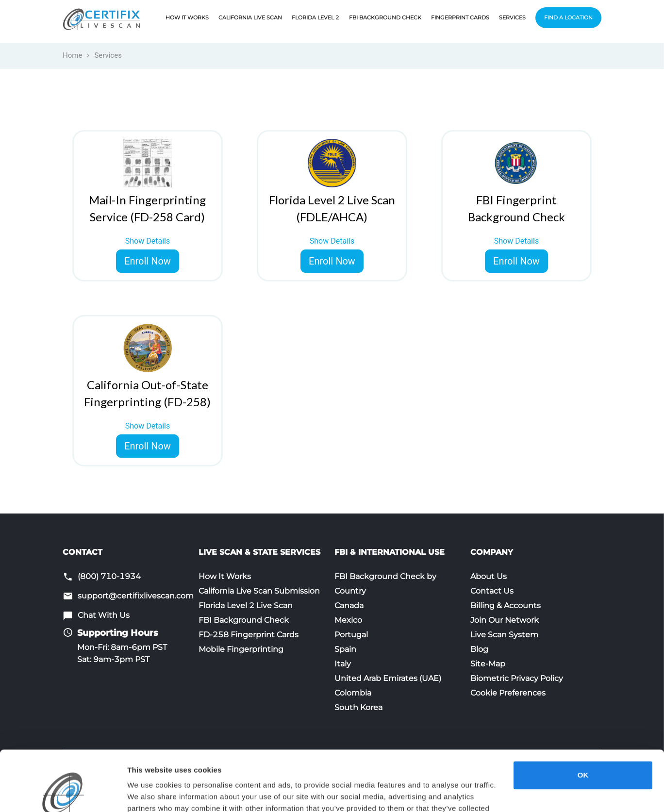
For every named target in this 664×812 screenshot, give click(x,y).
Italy (343, 664)
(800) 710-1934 (109, 576)
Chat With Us (104, 615)
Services (512, 17)
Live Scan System (504, 635)
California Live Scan (250, 17)
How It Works (187, 17)
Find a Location (568, 17)
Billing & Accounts (506, 605)
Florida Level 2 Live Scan (246, 605)
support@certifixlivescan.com (136, 596)
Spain (345, 649)
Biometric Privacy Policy (517, 678)
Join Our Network (505, 620)
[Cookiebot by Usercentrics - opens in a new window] (63, 793)
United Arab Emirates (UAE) (388, 678)
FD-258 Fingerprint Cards (249, 635)
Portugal (351, 635)
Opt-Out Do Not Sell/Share (173, 793)
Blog (479, 649)
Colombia (353, 693)
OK (583, 721)
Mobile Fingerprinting (241, 649)
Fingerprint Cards (460, 17)
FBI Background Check (385, 17)
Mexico (348, 620)
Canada (349, 605)
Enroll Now (148, 261)
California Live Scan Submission (259, 591)
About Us (489, 576)
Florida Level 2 (315, 17)
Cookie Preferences (508, 693)
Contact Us (492, 591)
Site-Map (488, 664)
